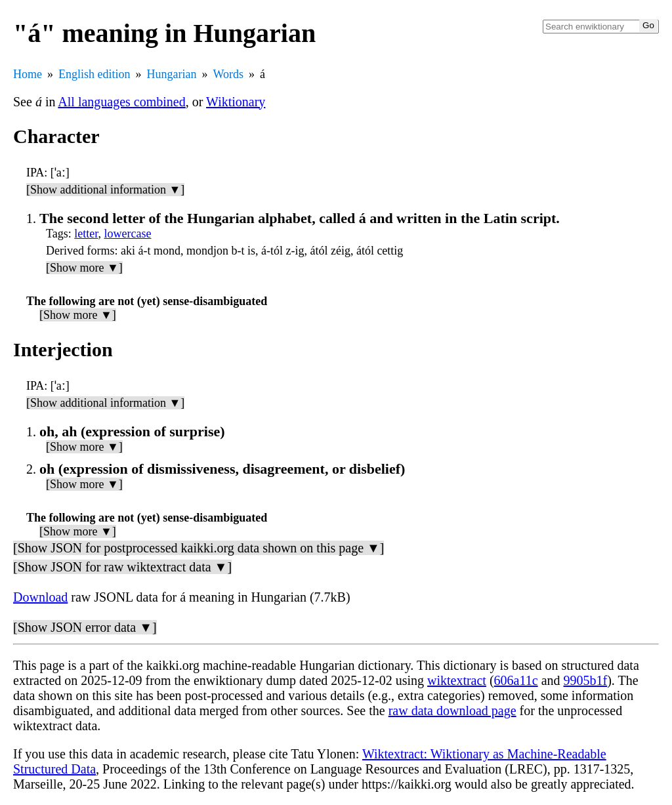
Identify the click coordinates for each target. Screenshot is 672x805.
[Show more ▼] (84, 268)
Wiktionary (236, 102)
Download (40, 597)
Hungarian (172, 74)
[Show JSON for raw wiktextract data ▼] (122, 567)
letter (86, 234)
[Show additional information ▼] (105, 190)
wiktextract (457, 680)
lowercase (128, 234)
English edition (94, 74)
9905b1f (586, 680)
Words (228, 74)
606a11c (516, 680)
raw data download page (452, 711)
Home (28, 74)
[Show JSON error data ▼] (85, 627)
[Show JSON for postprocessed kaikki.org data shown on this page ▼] (199, 548)
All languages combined (121, 102)
